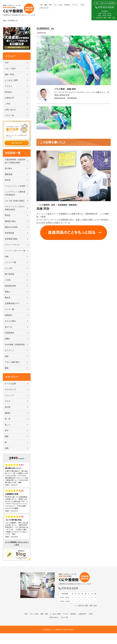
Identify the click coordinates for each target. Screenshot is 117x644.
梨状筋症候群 (10, 286)
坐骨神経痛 (9, 233)
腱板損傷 (8, 174)
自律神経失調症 (11, 239)
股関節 (8, 413)
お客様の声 (9, 98)
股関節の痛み (10, 221)
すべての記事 (10, 384)
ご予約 (82, 5)
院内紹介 (67, 5)
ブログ (8, 401)
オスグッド (9, 350)
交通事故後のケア (12, 303)
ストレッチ (9, 395)
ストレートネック (12, 245)
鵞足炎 (8, 298)
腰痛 (7, 368)
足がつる (8, 327)
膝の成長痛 (9, 274)
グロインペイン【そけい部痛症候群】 (15, 208)
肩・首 (8, 419)
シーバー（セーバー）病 (15, 251)
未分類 (8, 407)
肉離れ (8, 339)
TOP (41, 5)
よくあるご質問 (11, 80)
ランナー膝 (9, 309)
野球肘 (8, 215)
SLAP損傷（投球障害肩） (15, 345)
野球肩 (8, 180)
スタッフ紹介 (58, 5)
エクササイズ (10, 389)
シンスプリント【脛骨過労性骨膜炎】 (15, 193)
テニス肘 (8, 268)
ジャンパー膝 (10, 262)
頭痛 (7, 257)
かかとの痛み (10, 321)
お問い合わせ (44, 8)
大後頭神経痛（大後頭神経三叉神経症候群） (15, 161)
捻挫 (7, 356)
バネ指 (8, 280)
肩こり (8, 425)
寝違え (8, 292)
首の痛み (8, 168)
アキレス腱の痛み (12, 362)
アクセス (75, 5)
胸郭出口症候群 (11, 227)
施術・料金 (48, 5)
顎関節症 (8, 315)
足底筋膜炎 (9, 333)
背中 (7, 431)
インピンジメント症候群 (15, 186)
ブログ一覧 (9, 115)
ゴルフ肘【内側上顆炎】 (15, 201)
